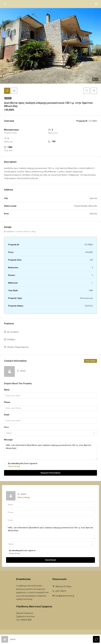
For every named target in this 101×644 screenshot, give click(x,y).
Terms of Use (14, 467)
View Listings (90, 361)
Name (7, 390)
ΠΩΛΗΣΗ (8, 98)
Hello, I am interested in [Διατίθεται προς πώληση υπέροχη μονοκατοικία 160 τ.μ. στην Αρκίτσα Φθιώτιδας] (50, 452)
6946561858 (26, 620)
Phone (7, 402)
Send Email (50, 560)
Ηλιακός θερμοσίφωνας (18, 347)
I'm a (6, 427)
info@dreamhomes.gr (65, 596)
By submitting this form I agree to (50, 465)
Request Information (51, 473)
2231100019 (61, 591)
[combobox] (50, 433)
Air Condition (13, 332)
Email (7, 415)
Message (8, 440)
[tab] (7, 91)
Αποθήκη (11, 340)
